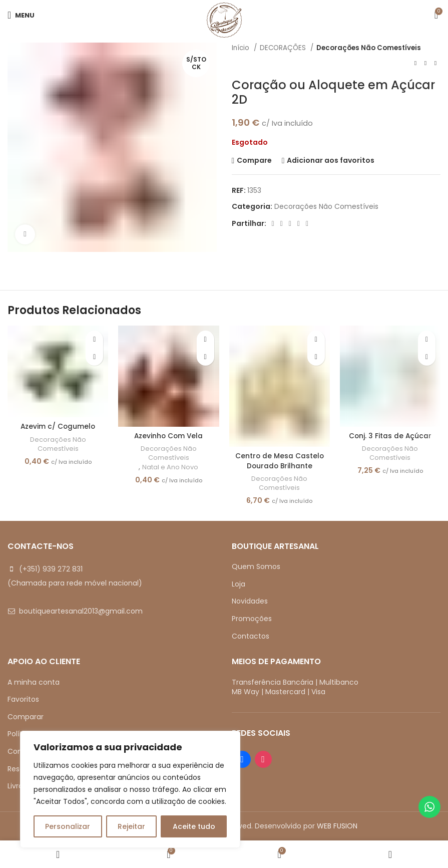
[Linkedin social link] (299, 224)
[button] (94, 357)
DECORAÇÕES (284, 48)
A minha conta (34, 682)
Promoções (252, 619)
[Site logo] (224, 20)
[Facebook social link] (273, 224)
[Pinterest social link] (290, 224)
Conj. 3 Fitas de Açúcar (390, 436)
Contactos (251, 636)
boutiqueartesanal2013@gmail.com (81, 612)
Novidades (250, 602)
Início (242, 48)
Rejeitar (131, 826)
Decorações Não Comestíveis (369, 48)
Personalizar (68, 826)
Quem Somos (256, 567)
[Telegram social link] (307, 224)
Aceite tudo (194, 826)
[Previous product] (415, 63)
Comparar (26, 717)
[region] (130, 789)
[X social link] (282, 224)
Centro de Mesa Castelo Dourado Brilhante (280, 461)
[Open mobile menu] (21, 15)
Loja (239, 584)
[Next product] (435, 63)
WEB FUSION (337, 826)
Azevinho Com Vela (168, 436)
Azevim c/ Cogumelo (58, 426)
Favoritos (23, 700)
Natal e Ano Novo (170, 467)
